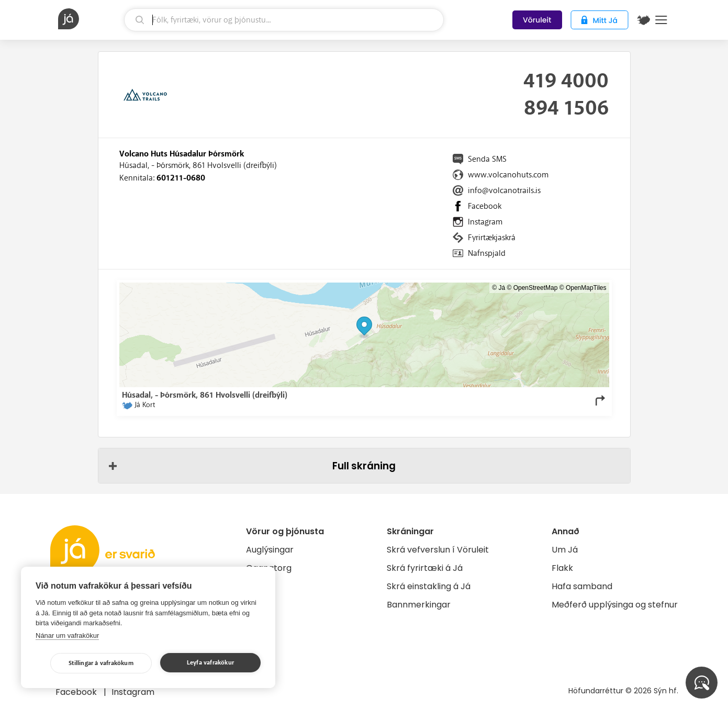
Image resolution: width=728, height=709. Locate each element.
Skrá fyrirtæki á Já (425, 568)
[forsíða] (90, 19)
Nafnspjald (487, 253)
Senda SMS (487, 159)
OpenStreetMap (536, 288)
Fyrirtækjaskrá (492, 238)
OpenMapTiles (586, 288)
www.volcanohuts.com (508, 175)
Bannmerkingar (419, 605)
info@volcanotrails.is (504, 190)
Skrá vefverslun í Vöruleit (438, 550)
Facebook (485, 206)
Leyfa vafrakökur (210, 663)
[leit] (284, 20)
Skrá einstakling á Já (429, 586)
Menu (661, 20)
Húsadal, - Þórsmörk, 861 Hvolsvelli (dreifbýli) (198, 165)
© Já (499, 288)
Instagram (485, 222)
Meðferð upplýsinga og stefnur (615, 605)
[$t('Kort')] (644, 20)
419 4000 (566, 81)
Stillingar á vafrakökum (101, 663)
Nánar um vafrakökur (67, 635)
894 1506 (566, 108)
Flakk (562, 568)
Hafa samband (582, 586)
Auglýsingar (270, 550)
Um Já (565, 550)
